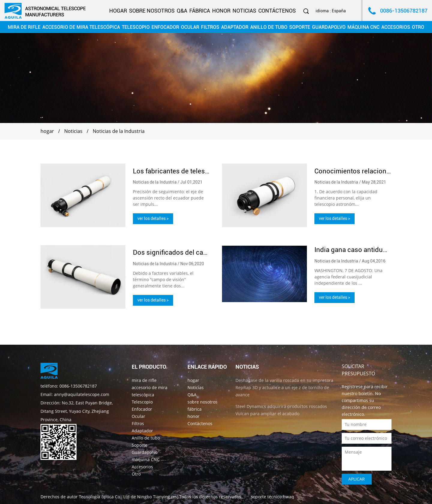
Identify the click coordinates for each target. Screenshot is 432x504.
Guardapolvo (329, 27)
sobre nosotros (152, 11)
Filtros (210, 27)
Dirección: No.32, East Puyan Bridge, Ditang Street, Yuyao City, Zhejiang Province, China (77, 411)
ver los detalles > (153, 218)
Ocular (190, 27)
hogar (118, 11)
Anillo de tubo (269, 27)
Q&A (182, 11)
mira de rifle (24, 27)
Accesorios (396, 27)
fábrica (200, 11)
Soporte (300, 27)
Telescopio (136, 27)
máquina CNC (363, 27)
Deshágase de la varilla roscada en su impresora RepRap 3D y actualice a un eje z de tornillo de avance (284, 387)
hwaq (288, 496)
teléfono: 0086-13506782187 (69, 386)
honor (221, 11)
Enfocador (165, 27)
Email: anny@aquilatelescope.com (75, 394)
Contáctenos (277, 11)
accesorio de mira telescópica (81, 27)
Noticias (244, 11)
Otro (418, 27)
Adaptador (235, 27)
